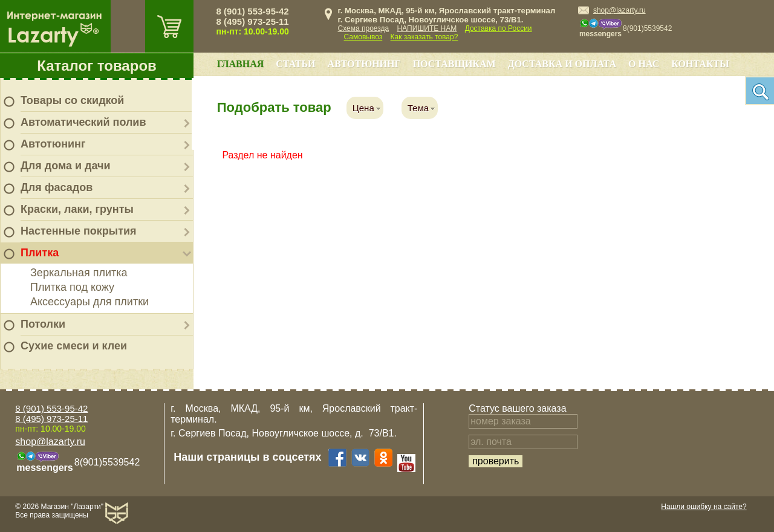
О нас (644, 64)
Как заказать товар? (424, 37)
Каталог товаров (97, 66)
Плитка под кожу (72, 287)
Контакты (700, 64)
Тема (418, 108)
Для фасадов (57, 187)
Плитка (40, 253)
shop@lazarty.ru (620, 10)
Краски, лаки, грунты (77, 209)
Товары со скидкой (72, 100)
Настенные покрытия (79, 231)
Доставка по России (499, 28)
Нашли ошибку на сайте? (704, 507)
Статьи (295, 64)
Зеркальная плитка (79, 273)
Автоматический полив (83, 122)
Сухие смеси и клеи (74, 346)
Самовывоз (363, 37)
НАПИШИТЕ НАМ (427, 28)
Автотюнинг (53, 144)
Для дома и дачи (66, 166)
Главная (240, 64)
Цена (363, 108)
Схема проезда (364, 28)
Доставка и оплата (562, 64)
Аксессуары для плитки (89, 302)
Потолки (43, 324)
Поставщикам (454, 64)
